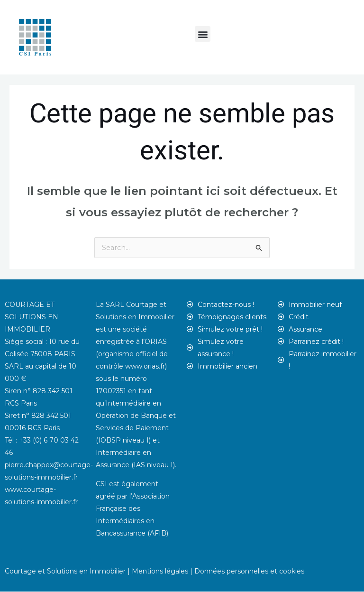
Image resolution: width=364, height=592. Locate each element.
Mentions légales (160, 572)
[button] (203, 34)
